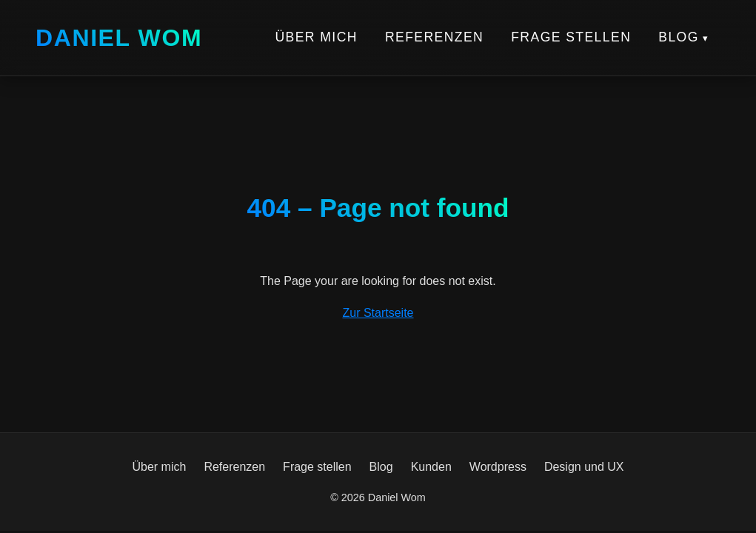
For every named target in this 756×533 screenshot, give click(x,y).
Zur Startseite (378, 313)
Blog (679, 37)
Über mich (316, 37)
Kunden (431, 467)
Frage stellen (571, 37)
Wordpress (498, 467)
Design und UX (584, 467)
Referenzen (434, 37)
